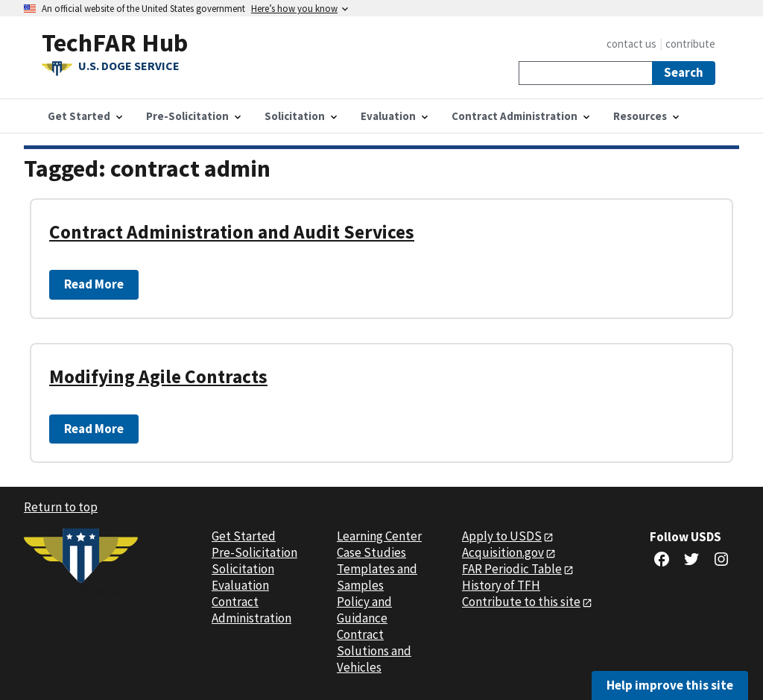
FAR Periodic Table (512, 569)
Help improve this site (670, 685)
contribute (690, 44)
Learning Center (379, 536)
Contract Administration (251, 610)
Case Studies (371, 552)
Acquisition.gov (503, 552)
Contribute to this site (521, 602)
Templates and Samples (377, 577)
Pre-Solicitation (254, 552)
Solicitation (243, 569)
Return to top (61, 507)
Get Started (244, 536)
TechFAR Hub (115, 42)
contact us (631, 44)
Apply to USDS (502, 536)
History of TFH (501, 585)
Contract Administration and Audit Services (232, 232)
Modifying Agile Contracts (158, 376)
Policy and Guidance (364, 610)
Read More (94, 284)
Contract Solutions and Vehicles (374, 651)
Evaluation (240, 585)
